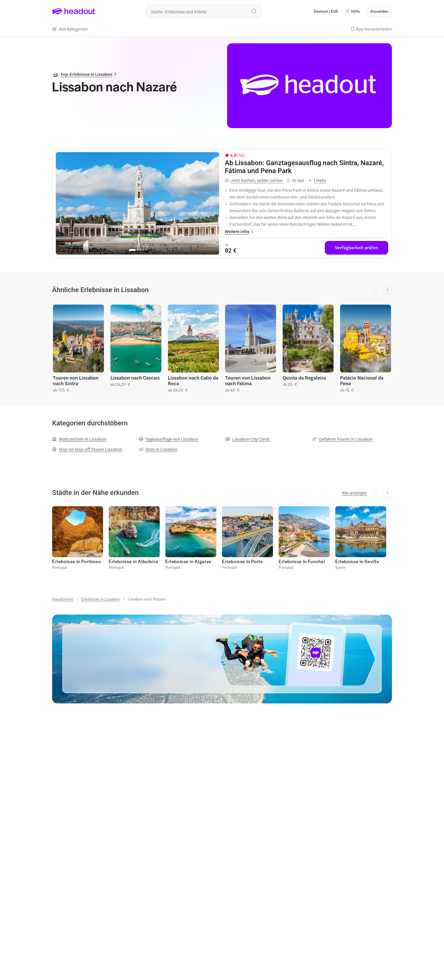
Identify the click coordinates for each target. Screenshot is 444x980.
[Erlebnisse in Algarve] (188, 561)
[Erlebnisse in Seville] (357, 561)
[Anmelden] (379, 11)
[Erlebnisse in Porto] (242, 561)
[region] (137, 203)
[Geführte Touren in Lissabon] (342, 439)
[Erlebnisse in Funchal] (302, 561)
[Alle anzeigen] (354, 493)
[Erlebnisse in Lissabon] (100, 599)
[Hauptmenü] (63, 599)
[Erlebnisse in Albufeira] (134, 561)
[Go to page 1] (132, 250)
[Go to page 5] (146, 250)
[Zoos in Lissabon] (158, 449)
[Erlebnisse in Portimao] (76, 561)
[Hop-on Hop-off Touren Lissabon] (87, 449)
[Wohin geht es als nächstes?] (204, 11)
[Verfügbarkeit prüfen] (357, 248)
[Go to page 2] (138, 250)
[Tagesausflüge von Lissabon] (168, 439)
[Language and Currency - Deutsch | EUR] (326, 11)
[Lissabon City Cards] (248, 439)
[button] (353, 11)
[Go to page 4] (143, 250)
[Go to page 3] (140, 250)
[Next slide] (387, 290)
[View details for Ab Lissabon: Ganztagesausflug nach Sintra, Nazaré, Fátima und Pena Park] (307, 167)
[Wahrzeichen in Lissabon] (79, 439)
